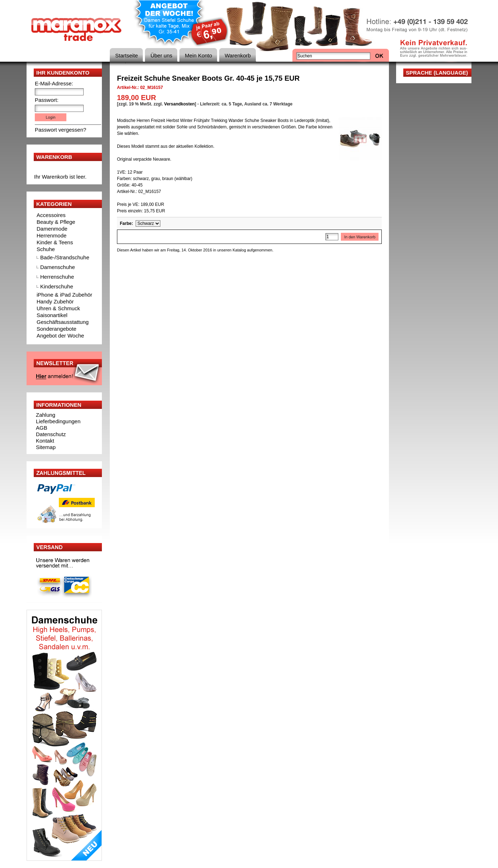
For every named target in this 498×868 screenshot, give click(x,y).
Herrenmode (51, 235)
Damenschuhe (58, 267)
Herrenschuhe (57, 277)
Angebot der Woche (60, 336)
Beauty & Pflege (56, 222)
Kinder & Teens (55, 242)
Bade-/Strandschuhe (65, 257)
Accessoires (51, 215)
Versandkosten (179, 104)
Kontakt (45, 441)
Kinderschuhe (57, 286)
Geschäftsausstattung (63, 322)
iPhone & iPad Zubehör (64, 295)
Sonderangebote (57, 329)
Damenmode (52, 229)
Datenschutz (51, 434)
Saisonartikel (52, 315)
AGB (42, 428)
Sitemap (46, 447)
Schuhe (46, 249)
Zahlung (46, 415)
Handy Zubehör (55, 301)
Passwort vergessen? (60, 130)
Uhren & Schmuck (58, 308)
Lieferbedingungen (58, 421)
